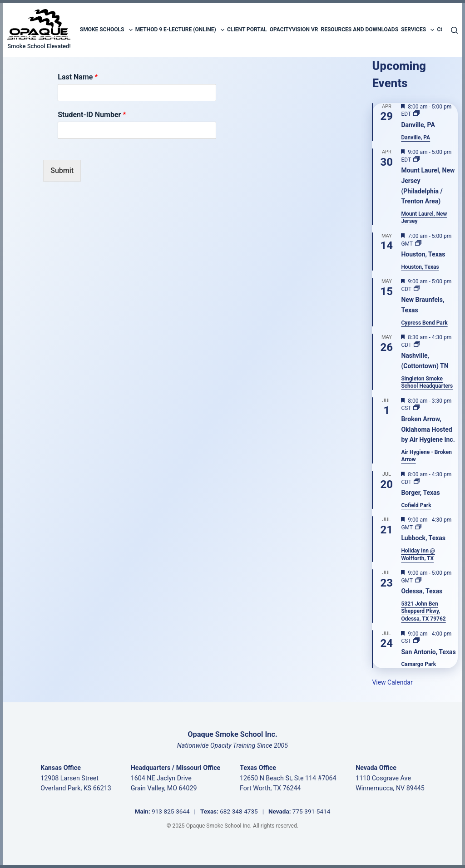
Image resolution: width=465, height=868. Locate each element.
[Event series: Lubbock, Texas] (418, 528)
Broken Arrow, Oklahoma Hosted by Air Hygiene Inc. (428, 429)
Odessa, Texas (422, 591)
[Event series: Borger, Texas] (417, 482)
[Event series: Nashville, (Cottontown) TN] (417, 345)
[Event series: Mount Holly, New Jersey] (416, 160)
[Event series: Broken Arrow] (416, 408)
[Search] (454, 30)
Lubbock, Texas (423, 538)
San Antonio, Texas (428, 652)
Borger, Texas (420, 493)
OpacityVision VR (294, 30)
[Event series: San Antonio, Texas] (416, 641)
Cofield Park (416, 505)
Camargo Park (418, 664)
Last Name (78, 77)
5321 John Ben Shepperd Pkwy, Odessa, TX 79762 (423, 611)
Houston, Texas (423, 254)
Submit (62, 170)
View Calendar (392, 682)
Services (418, 30)
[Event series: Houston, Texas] (418, 244)
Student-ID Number (92, 115)
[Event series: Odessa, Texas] (418, 581)
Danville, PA (418, 125)
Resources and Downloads (359, 30)
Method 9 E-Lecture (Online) (180, 30)
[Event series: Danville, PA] (416, 114)
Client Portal (247, 30)
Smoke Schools (106, 30)
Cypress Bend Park (424, 323)
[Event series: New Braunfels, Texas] (417, 289)
